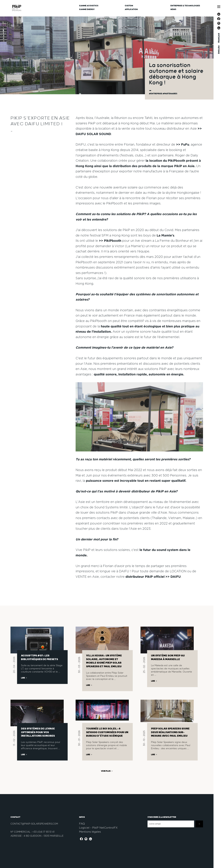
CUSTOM (129, 6)
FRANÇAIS (219, 38)
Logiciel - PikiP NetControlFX (98, 828)
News (173, 9)
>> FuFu (183, 145)
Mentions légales (90, 832)
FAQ (82, 824)
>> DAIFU (173, 577)
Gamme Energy (87, 9)
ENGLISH (219, 50)
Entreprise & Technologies (185, 6)
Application (131, 9)
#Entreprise (156, 94)
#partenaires (170, 94)
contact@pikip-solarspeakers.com (34, 824)
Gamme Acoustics (89, 6)
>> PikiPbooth (110, 241)
